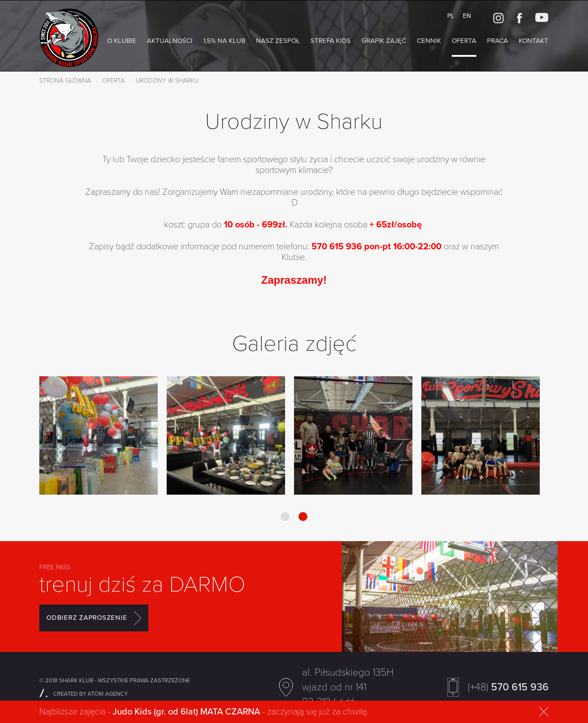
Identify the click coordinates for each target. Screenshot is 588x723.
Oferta (464, 41)
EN (467, 16)
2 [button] (303, 517)
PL (451, 16)
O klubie (122, 41)
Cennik (429, 41)
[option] (99, 436)
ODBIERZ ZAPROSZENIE (94, 618)
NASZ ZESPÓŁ (278, 41)
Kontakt (533, 41)
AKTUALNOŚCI (170, 41)
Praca (498, 41)
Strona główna (65, 81)
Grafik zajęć (384, 41)
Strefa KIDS (331, 41)
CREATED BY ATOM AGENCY (84, 694)
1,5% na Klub (224, 41)
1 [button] (285, 517)
